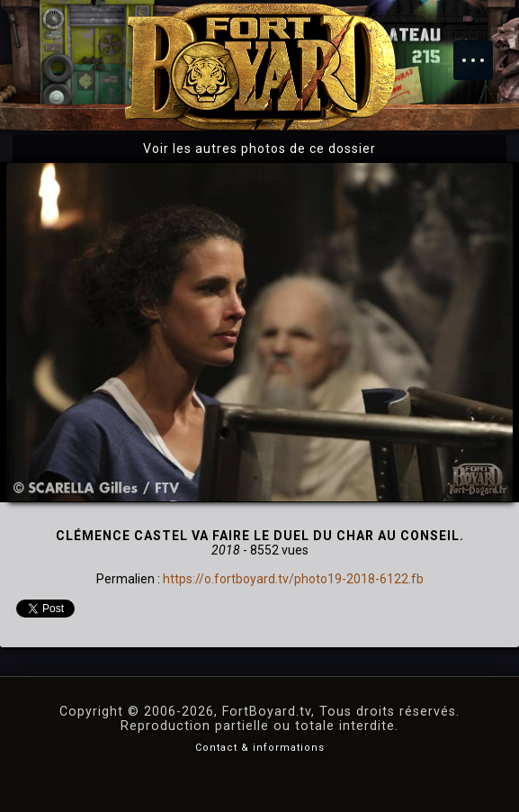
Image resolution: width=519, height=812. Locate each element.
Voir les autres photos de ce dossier (259, 149)
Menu (482, 51)
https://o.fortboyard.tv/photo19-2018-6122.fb (293, 579)
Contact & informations (260, 748)
